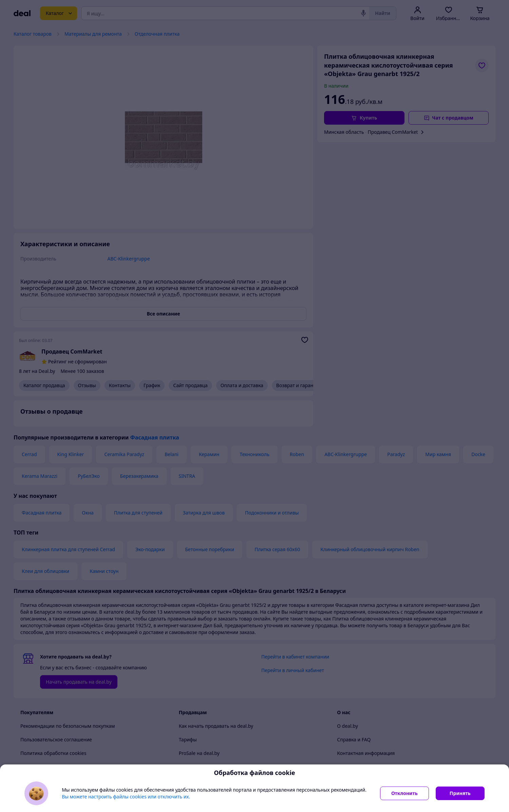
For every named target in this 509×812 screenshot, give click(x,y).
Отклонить (404, 793)
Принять (460, 793)
